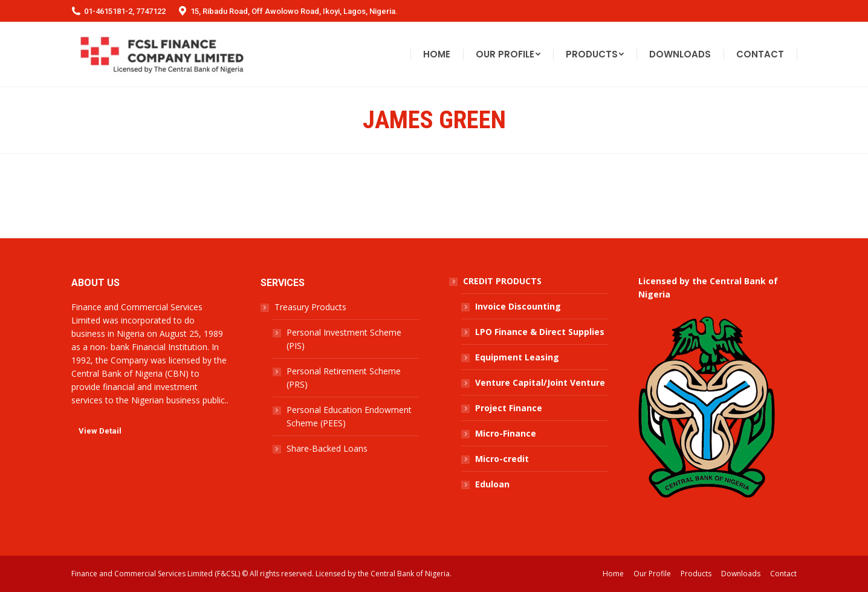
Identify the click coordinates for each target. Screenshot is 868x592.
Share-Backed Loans (327, 448)
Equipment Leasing (517, 357)
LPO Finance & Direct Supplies (540, 332)
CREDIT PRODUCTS (502, 281)
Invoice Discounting (518, 306)
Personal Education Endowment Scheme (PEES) (349, 416)
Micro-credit (502, 459)
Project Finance (509, 408)
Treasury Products (310, 307)
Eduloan (492, 484)
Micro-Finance (506, 433)
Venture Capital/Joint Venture (540, 382)
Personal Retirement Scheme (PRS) (344, 378)
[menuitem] (437, 54)
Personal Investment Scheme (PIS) (344, 339)
